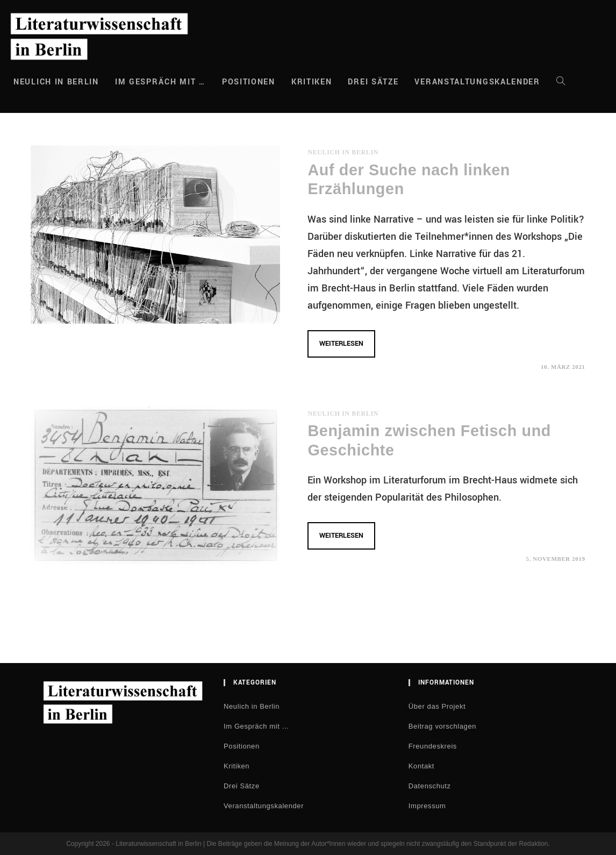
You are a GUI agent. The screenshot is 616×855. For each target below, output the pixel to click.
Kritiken (237, 766)
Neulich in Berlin (343, 152)
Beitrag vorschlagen (442, 726)
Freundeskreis (433, 746)
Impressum (427, 806)
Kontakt (421, 766)
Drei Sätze (242, 786)
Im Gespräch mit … (256, 726)
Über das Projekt (437, 706)
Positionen (242, 746)
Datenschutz (430, 786)
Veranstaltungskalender (264, 806)
